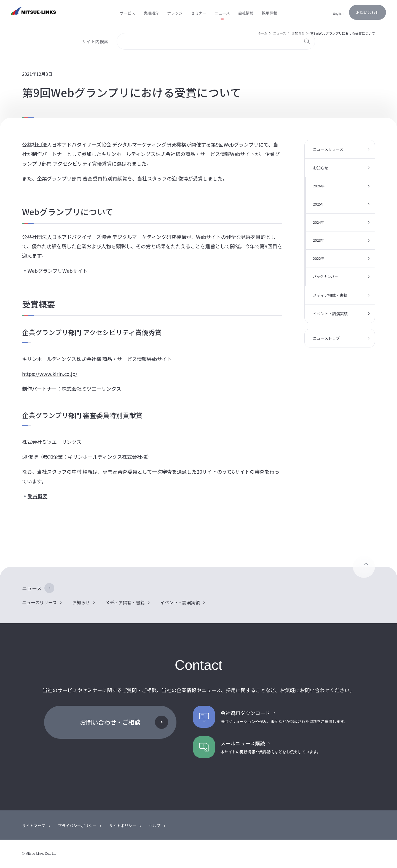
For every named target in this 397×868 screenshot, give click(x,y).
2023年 (319, 240)
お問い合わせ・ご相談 (110, 722)
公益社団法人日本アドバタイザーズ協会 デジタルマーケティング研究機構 (104, 144)
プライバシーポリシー (77, 826)
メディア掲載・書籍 (330, 295)
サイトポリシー (123, 826)
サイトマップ (34, 826)
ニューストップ (326, 338)
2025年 (319, 204)
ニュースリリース (328, 149)
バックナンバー (325, 277)
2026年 (319, 186)
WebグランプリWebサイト (57, 271)
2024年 (319, 222)
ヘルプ (155, 826)
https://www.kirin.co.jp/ (50, 374)
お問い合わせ (368, 12)
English (338, 14)
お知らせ (321, 168)
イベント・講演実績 (330, 314)
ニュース (32, 588)
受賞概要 (37, 496)
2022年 (319, 258)
